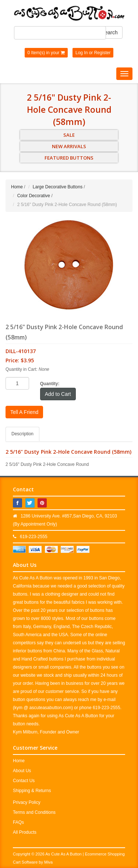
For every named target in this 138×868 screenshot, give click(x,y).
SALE (69, 135)
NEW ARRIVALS (69, 146)
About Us (22, 771)
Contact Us (24, 781)
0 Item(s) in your (46, 53)
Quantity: (50, 384)
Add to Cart (58, 394)
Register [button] (102, 53)
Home (17, 187)
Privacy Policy (27, 802)
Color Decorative (34, 196)
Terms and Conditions (34, 812)
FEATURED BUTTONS (69, 158)
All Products (25, 832)
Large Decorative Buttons (58, 187)
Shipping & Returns (32, 791)
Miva (48, 862)
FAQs (18, 822)
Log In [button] (82, 53)
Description (22, 434)
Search (109, 32)
